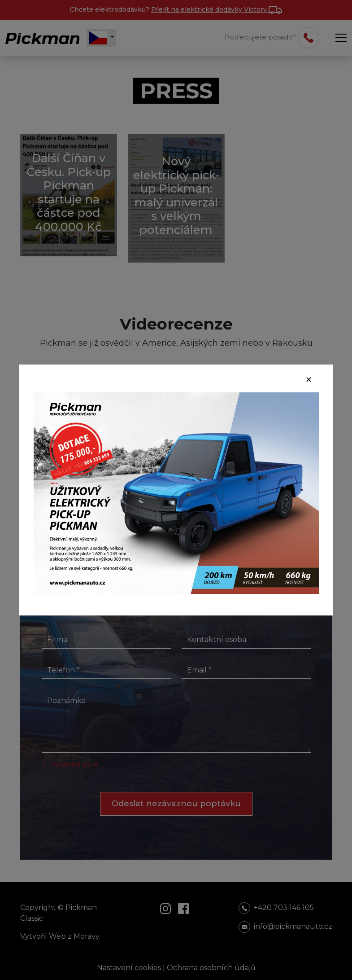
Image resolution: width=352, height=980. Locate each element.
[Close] (309, 380)
